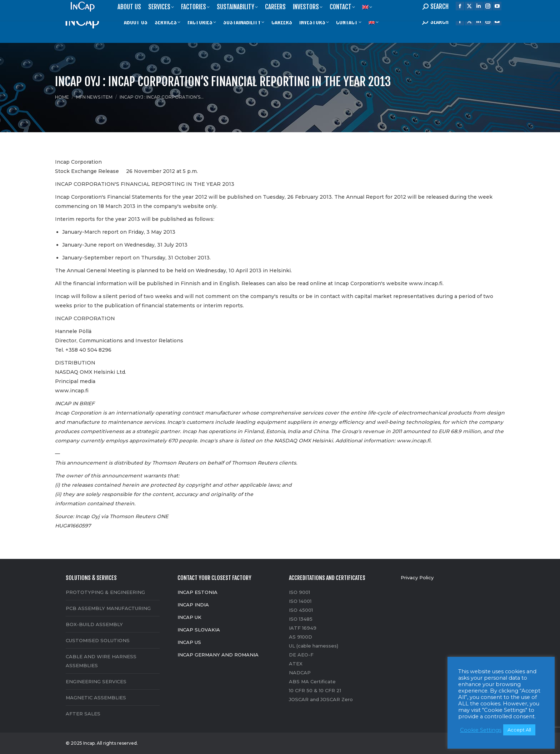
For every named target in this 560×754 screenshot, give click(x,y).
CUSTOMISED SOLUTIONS (98, 640)
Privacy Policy (417, 577)
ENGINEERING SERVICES (96, 681)
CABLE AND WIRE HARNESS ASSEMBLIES (101, 661)
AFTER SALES (83, 714)
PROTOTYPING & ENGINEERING (105, 592)
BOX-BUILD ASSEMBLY (94, 624)
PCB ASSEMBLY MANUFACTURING (108, 608)
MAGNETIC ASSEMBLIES (96, 698)
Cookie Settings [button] (481, 730)
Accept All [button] (519, 730)
